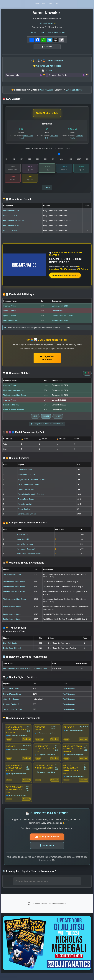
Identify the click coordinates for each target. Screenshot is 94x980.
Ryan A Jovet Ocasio (26, 502)
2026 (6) (46, 418)
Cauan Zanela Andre (26, 492)
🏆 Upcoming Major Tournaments (22, 721)
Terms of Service (40, 910)
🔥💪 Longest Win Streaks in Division (25, 525)
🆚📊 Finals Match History (18, 297)
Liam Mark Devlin (10, 646)
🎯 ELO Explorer (13, 100)
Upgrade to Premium (47, 360)
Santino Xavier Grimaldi (27, 517)
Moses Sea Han (24, 512)
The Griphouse (45, 24)
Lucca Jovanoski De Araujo (14, 412)
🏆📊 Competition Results (18, 201)
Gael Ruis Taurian (25, 472)
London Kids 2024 (10, 233)
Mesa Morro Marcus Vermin (14, 392)
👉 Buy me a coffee (47, 843)
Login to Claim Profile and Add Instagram (47, 19)
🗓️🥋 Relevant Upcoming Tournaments (25, 659)
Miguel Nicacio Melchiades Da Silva (32, 482)
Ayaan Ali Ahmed (10, 308)
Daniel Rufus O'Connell (12, 651)
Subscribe (47, 48)
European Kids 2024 (11, 228)
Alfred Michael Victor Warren (14, 585)
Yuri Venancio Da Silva (12, 577)
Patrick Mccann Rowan (12, 609)
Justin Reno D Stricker (27, 477)
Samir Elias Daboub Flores (28, 487)
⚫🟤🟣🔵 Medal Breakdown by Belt (24, 435)
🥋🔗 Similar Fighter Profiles (20, 680)
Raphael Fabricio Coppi (13, 707)
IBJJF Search (47, 4)
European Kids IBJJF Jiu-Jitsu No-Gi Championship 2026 (25, 671)
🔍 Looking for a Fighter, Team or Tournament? (30, 877)
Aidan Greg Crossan (12, 702)
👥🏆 (14, 632)
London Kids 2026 (10, 218)
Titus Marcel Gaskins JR (26, 552)
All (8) (35, 418)
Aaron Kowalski (23, 542)
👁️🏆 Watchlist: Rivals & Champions (24, 565)
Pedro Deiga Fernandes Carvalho (31, 497)
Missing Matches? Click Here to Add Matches (47, 426)
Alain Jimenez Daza (11, 323)
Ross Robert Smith (11, 692)
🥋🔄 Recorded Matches (17, 375)
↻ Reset (47, 189)
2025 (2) (58, 418)
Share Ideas (47, 852)
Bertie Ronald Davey (11, 407)
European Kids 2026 (11, 213)
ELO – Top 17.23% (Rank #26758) (47, 34)
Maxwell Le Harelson (25, 547)
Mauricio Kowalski (25, 507)
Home (36, 4)
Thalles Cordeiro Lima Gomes (15, 397)
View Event (26, 743)
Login (58, 4)
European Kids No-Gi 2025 (14, 223)
